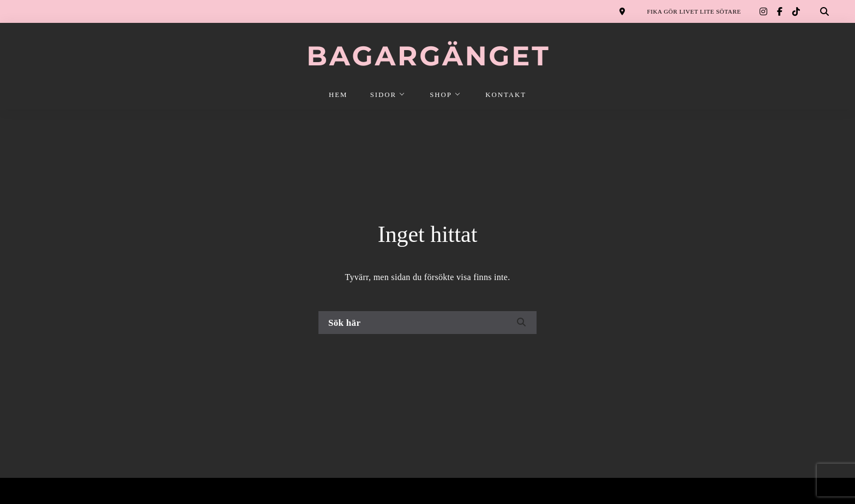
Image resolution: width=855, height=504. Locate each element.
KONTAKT (506, 95)
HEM (338, 95)
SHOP (441, 95)
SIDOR (383, 95)
